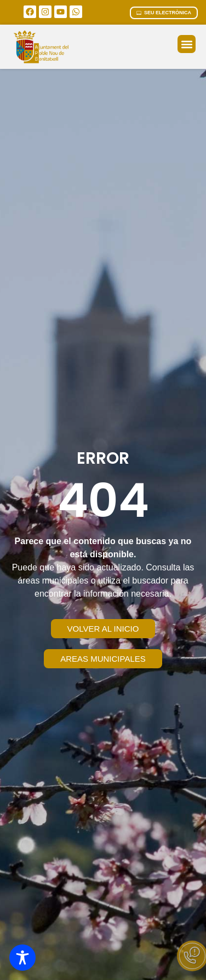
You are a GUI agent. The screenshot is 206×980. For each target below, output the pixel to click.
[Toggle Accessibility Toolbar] (22, 958)
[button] (187, 44)
